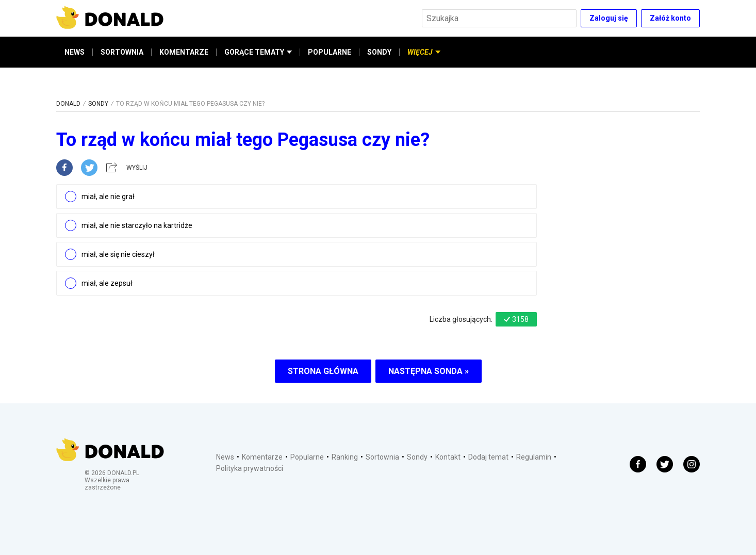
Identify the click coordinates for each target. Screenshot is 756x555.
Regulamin (534, 457)
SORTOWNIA (122, 52)
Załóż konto (670, 18)
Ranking (345, 457)
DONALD (68, 104)
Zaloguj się (609, 18)
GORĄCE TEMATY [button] (258, 52)
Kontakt (448, 457)
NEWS (75, 52)
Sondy (417, 457)
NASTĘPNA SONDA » (429, 371)
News (225, 457)
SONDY (379, 52)
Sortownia (382, 457)
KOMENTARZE (184, 52)
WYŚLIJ (137, 168)
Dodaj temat (488, 457)
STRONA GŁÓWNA (323, 371)
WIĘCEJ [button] (424, 52)
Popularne (307, 457)
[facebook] (69, 168)
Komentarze (262, 457)
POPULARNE (330, 52)
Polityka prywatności (250, 468)
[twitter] (92, 168)
